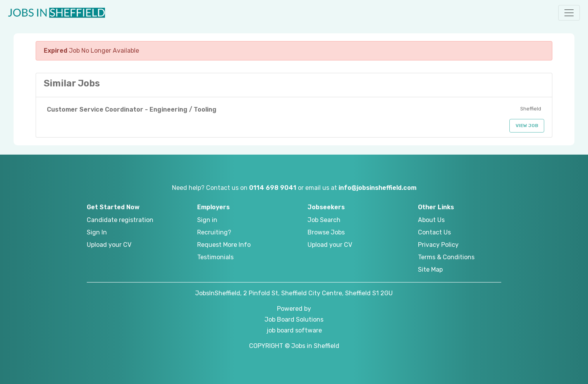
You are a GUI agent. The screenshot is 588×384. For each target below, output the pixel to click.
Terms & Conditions (446, 257)
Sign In (97, 232)
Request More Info (224, 245)
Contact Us (434, 232)
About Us (431, 220)
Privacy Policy (438, 245)
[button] (569, 13)
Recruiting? (214, 232)
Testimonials (215, 257)
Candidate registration (120, 220)
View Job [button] (527, 126)
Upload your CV (109, 245)
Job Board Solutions (294, 319)
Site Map (430, 269)
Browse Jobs (326, 232)
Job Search (324, 220)
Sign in (207, 220)
